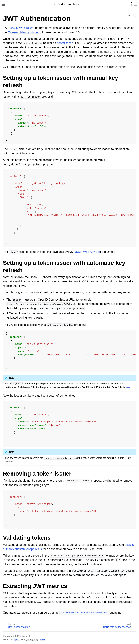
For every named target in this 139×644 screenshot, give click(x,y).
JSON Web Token (22, 28)
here (128, 387)
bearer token (65, 43)
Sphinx (17, 639)
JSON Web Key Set (87, 252)
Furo (42, 639)
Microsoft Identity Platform (25, 32)
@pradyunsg (32, 639)
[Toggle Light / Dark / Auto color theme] (131, 4)
